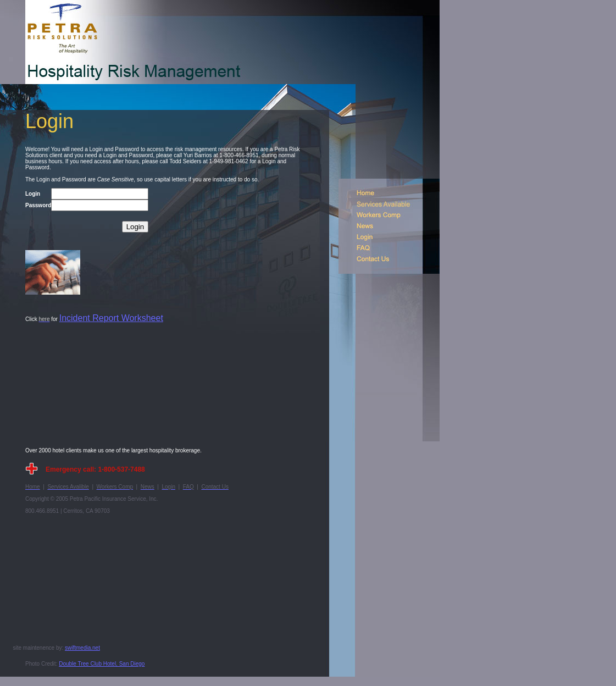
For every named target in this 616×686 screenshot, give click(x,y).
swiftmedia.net (82, 648)
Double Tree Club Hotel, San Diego (102, 664)
